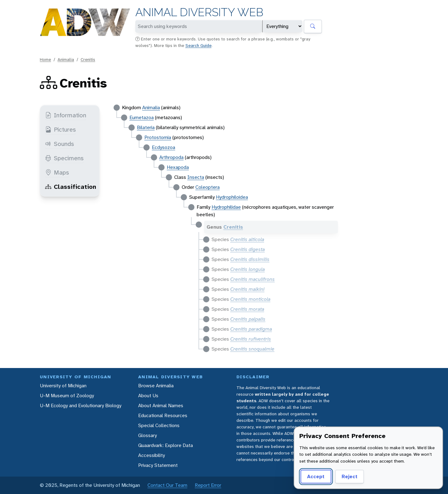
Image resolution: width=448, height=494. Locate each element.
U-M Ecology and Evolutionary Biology (81, 405)
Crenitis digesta (247, 249)
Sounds (60, 144)
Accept (315, 476)
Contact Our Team (167, 485)
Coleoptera (208, 187)
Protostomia (158, 137)
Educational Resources (163, 415)
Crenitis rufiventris (251, 339)
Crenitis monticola (250, 299)
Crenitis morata (247, 309)
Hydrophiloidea (232, 197)
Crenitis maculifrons (252, 279)
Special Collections (159, 425)
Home (45, 59)
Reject (347, 476)
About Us (148, 396)
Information (66, 115)
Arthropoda (171, 157)
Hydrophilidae (226, 207)
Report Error (208, 485)
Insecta (196, 177)
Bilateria (146, 127)
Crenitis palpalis (248, 319)
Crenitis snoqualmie (252, 349)
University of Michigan (63, 386)
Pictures (61, 129)
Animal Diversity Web (199, 12)
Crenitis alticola (247, 239)
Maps (57, 172)
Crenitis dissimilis (250, 259)
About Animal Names (161, 405)
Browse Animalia (156, 386)
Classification (71, 187)
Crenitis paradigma (251, 329)
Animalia (66, 59)
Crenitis (88, 59)
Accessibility (152, 455)
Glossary (147, 435)
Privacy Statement (158, 465)
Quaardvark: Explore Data (166, 445)
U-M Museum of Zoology (67, 396)
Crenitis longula (247, 269)
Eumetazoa (142, 117)
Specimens (64, 158)
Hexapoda (178, 167)
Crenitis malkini (247, 289)
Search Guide (198, 45)
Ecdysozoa (163, 147)
